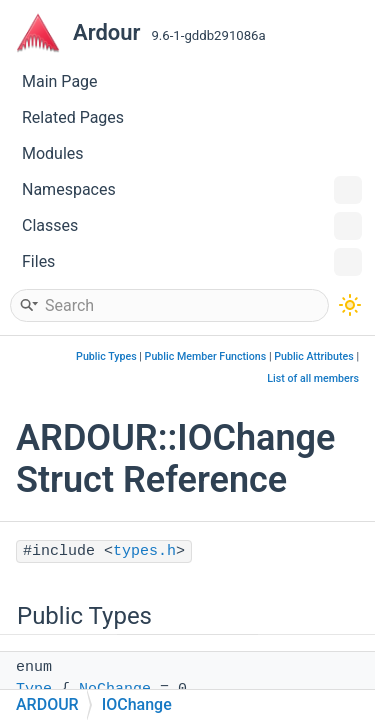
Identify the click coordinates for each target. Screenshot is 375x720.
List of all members (313, 378)
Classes (192, 226)
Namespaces (192, 190)
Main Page (60, 81)
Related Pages (73, 117)
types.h (144, 551)
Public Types (106, 356)
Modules (53, 153)
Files (192, 262)
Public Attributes (314, 356)
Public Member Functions (206, 356)
